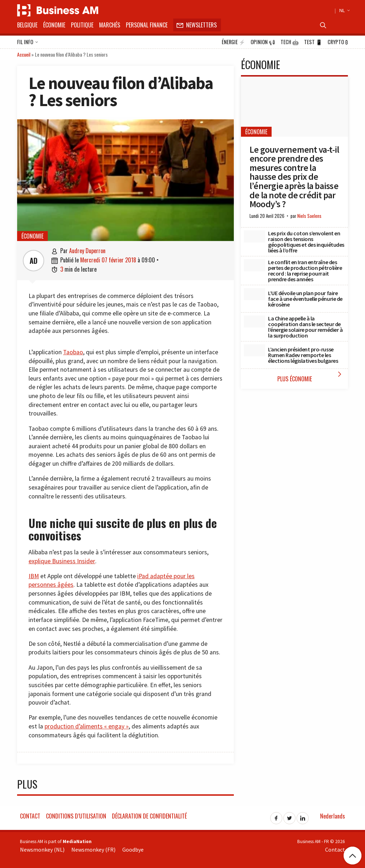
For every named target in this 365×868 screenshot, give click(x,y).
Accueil (24, 54)
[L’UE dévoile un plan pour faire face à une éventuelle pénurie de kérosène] (255, 294)
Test (313, 42)
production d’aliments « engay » (87, 726)
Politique (82, 25)
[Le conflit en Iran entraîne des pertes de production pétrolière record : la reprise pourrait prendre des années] (255, 265)
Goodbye (133, 849)
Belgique (27, 25)
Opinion (263, 42)
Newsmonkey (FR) (93, 849)
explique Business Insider (62, 561)
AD (34, 261)
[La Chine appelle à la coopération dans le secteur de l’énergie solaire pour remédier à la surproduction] (255, 321)
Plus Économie (311, 377)
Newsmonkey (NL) (42, 849)
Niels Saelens (309, 216)
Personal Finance (147, 25)
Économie (54, 25)
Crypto (338, 42)
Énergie (233, 42)
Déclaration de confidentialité (149, 816)
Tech (290, 42)
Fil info (28, 42)
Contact (30, 816)
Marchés (110, 25)
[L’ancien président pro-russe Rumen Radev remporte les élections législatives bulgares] (255, 350)
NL (344, 10)
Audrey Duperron (87, 251)
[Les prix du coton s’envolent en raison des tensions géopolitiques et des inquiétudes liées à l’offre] (255, 236)
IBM (34, 576)
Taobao (73, 352)
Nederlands (333, 816)
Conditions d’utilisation (76, 816)
